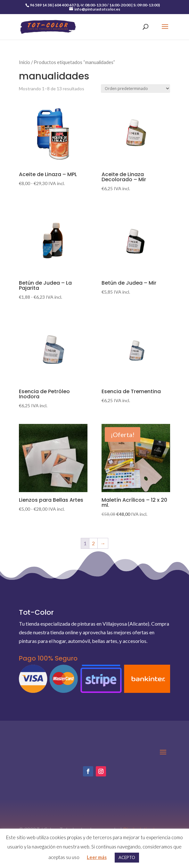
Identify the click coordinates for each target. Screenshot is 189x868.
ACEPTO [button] (127, 857)
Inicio (25, 62)
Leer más (97, 857)
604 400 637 (65, 5)
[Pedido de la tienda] (136, 89)
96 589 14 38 (41, 5)
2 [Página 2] (93, 543)
